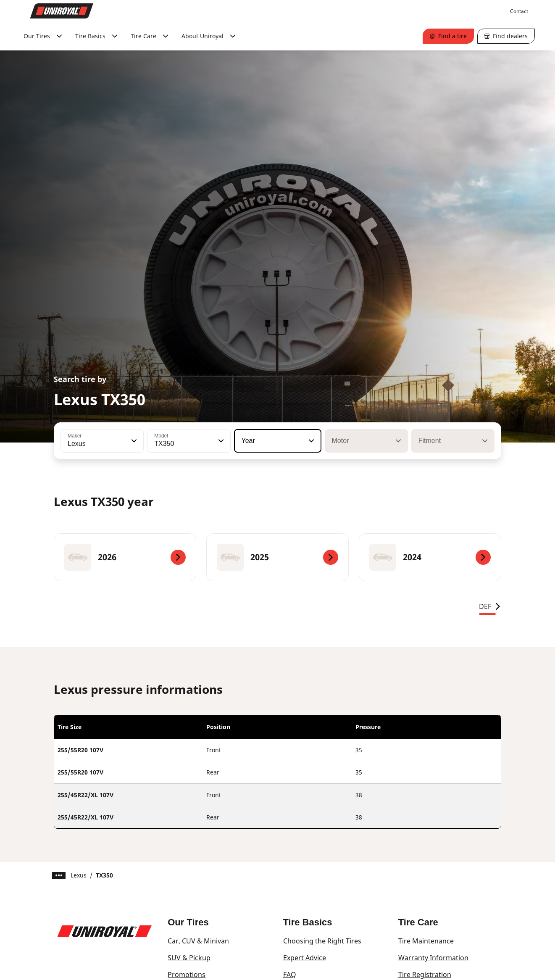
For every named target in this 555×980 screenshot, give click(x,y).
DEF (490, 606)
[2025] (277, 557)
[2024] (430, 557)
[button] (133, 441)
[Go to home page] (62, 11)
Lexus (79, 875)
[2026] (125, 557)
